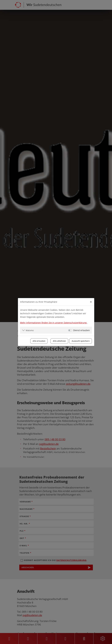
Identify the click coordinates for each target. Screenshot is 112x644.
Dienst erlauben (82, 330)
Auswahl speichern (81, 341)
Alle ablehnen (59, 341)
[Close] (91, 302)
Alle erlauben (39, 341)
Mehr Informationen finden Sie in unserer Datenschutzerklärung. (54, 323)
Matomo (30, 330)
